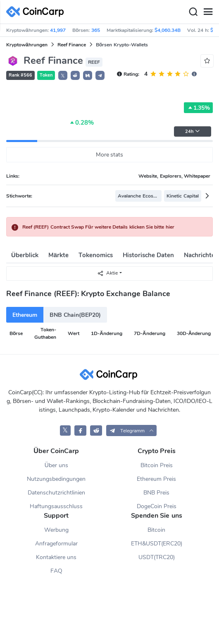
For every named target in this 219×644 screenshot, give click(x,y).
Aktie (107, 273)
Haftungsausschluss (56, 506)
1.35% (198, 108)
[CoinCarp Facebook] (80, 431)
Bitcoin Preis (157, 465)
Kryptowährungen (27, 45)
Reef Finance (72, 45)
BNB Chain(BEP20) (75, 315)
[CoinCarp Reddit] (96, 431)
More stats (110, 155)
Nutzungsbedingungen (56, 479)
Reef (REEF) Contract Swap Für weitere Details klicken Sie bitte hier (98, 227)
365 (96, 30)
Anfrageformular (56, 544)
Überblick (25, 255)
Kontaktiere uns (56, 557)
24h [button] (193, 131)
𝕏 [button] (63, 76)
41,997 (58, 30)
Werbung (56, 530)
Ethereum (25, 315)
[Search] (193, 12)
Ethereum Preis (156, 479)
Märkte (58, 255)
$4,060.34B (168, 30)
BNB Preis (156, 493)
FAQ (56, 571)
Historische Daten (148, 255)
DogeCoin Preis (157, 506)
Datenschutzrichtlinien (56, 493)
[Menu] (208, 12)
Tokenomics (96, 255)
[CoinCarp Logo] (37, 12)
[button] (75, 75)
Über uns (56, 465)
